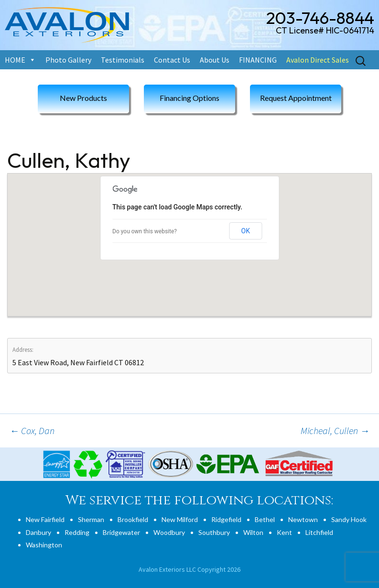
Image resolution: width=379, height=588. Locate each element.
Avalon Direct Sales (318, 60)
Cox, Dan (32, 430)
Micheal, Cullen (335, 430)
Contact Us (172, 60)
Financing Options (189, 98)
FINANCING (258, 60)
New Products (83, 98)
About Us (215, 60)
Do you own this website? (145, 231)
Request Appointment (296, 98)
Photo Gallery (68, 60)
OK (246, 231)
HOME (15, 60)
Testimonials (123, 60)
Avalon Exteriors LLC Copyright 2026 (189, 569)
